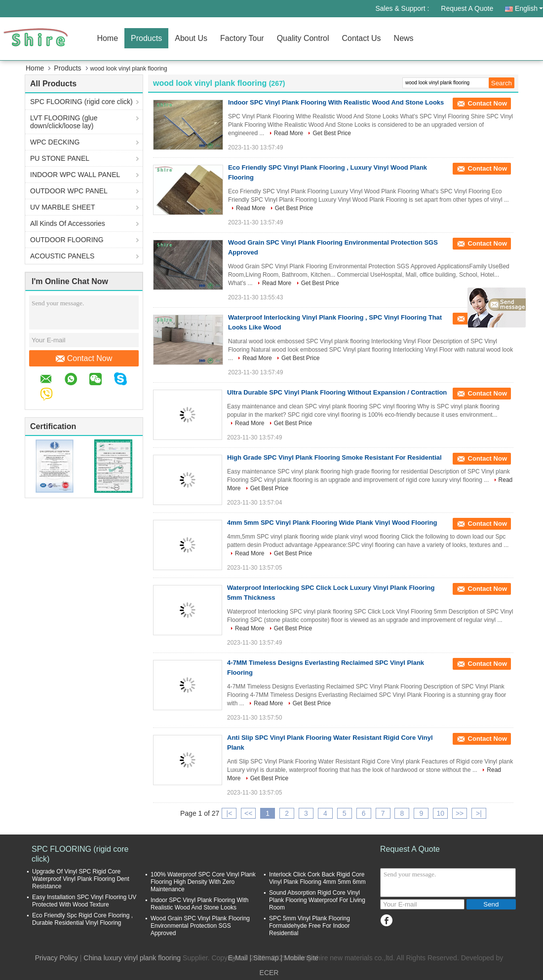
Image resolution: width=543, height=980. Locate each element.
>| (479, 813)
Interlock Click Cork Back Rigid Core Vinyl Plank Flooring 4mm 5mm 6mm (317, 878)
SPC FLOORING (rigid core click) (81, 102)
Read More (289, 133)
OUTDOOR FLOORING (67, 240)
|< (230, 813)
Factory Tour (242, 38)
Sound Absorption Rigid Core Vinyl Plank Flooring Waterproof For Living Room (317, 900)
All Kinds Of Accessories (68, 223)
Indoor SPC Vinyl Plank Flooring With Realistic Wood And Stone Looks (336, 102)
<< (248, 813)
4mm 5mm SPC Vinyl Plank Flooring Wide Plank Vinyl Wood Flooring (332, 523)
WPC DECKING (55, 142)
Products (146, 38)
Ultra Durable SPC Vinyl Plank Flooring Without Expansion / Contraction (337, 392)
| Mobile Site (299, 958)
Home (107, 38)
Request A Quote (467, 8)
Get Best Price (331, 133)
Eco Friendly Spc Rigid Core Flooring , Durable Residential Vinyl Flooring (82, 919)
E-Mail (238, 958)
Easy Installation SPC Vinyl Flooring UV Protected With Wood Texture (84, 901)
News (404, 38)
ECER (269, 973)
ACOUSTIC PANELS (62, 256)
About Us (191, 38)
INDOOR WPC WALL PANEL (75, 175)
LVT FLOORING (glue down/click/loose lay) (64, 122)
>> (460, 813)
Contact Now (84, 359)
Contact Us (361, 38)
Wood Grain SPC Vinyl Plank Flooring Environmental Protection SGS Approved (200, 926)
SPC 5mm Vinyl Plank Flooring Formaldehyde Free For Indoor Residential (310, 926)
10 (440, 813)
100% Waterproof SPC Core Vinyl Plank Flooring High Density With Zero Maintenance (203, 882)
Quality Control (303, 38)
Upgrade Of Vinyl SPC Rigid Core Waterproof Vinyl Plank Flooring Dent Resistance (81, 879)
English (529, 8)
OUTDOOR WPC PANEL (69, 191)
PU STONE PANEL (60, 158)
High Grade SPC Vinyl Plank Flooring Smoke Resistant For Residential (334, 457)
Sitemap (266, 958)
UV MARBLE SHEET (62, 207)
